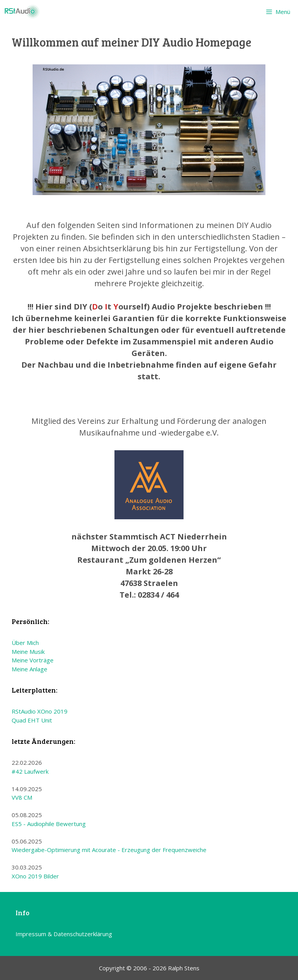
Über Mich (25, 643)
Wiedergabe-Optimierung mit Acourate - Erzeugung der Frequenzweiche (109, 850)
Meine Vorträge (33, 660)
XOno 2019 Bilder (35, 876)
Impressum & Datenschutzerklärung (64, 934)
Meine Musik (28, 652)
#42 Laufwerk (30, 771)
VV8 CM (22, 797)
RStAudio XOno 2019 (40, 711)
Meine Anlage (29, 669)
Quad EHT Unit (32, 720)
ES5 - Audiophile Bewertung (49, 824)
